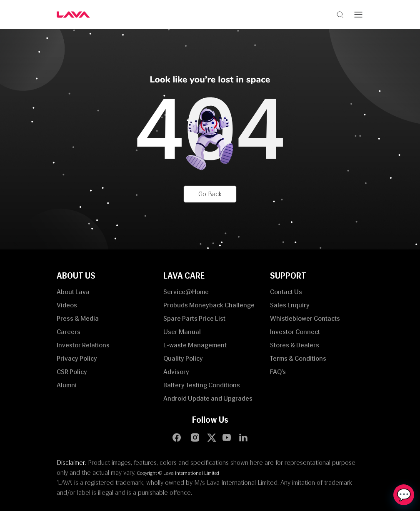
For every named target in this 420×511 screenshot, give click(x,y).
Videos (67, 305)
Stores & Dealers (295, 345)
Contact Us (286, 292)
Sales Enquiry (290, 305)
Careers (69, 332)
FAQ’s (278, 372)
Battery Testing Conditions (202, 385)
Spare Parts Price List (194, 318)
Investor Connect (295, 332)
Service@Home (186, 292)
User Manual (182, 332)
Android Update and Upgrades (208, 398)
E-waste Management (195, 345)
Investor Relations (83, 345)
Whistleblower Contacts (305, 318)
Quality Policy (183, 358)
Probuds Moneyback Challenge (209, 305)
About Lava (73, 292)
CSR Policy (72, 372)
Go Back (210, 194)
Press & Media (78, 318)
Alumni (67, 385)
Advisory (176, 372)
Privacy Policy (77, 358)
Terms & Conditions (298, 358)
